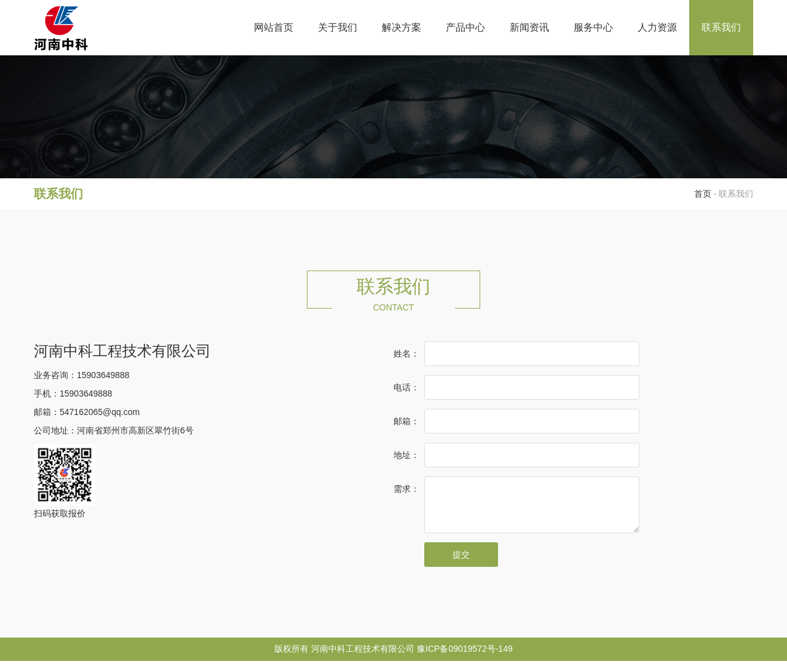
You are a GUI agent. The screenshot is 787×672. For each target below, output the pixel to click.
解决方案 (401, 27)
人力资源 (657, 27)
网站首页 (274, 27)
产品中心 (465, 27)
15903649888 (103, 375)
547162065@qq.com (100, 412)
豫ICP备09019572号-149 (465, 660)
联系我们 (721, 27)
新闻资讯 (529, 27)
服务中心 (593, 27)
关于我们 (338, 27)
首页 (703, 194)
